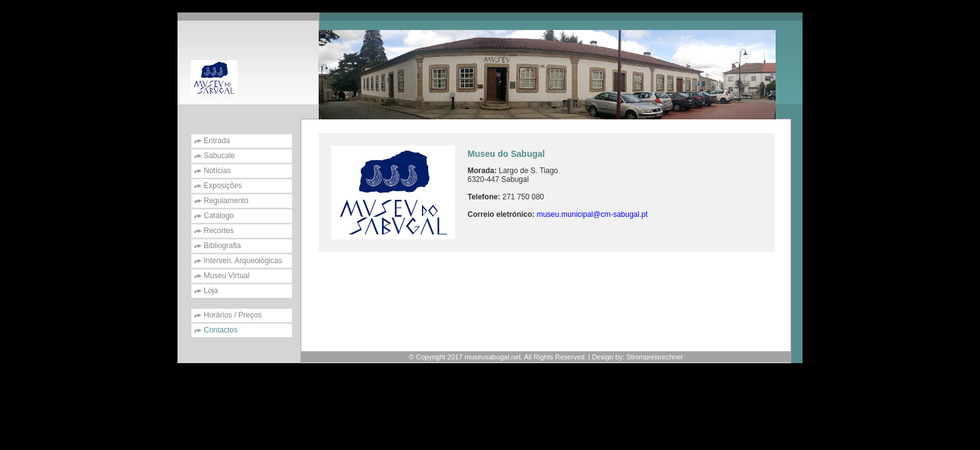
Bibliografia (222, 246)
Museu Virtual (227, 276)
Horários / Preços (233, 315)
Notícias (217, 171)
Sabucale (219, 156)
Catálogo (219, 216)
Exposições (223, 186)
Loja (211, 291)
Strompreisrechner (654, 357)
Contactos (221, 330)
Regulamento (226, 201)
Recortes (219, 231)
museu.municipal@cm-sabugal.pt (592, 214)
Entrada (217, 141)
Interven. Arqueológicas (243, 261)
